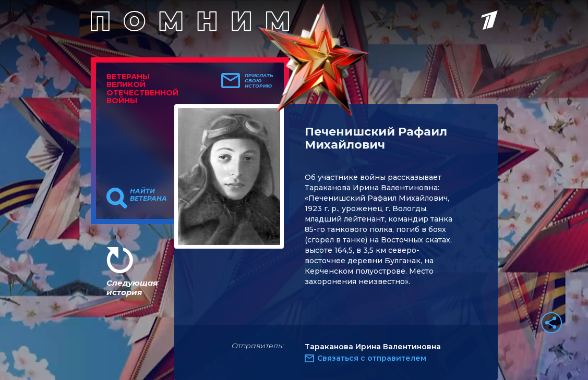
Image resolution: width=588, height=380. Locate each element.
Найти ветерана (148, 195)
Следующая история (132, 287)
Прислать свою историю (259, 81)
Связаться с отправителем (372, 358)
